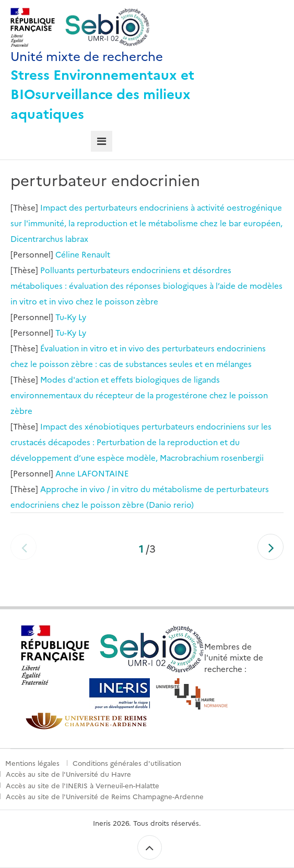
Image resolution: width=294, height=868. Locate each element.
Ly (82, 317)
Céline (67, 254)
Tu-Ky (66, 317)
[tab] (102, 142)
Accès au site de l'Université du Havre (68, 774)
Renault (96, 254)
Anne (65, 473)
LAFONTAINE (103, 473)
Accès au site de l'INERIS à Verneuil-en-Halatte (83, 785)
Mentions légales (32, 763)
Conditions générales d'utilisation (127, 763)
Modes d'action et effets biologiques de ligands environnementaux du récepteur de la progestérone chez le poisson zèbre (139, 395)
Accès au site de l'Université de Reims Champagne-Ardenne (105, 796)
